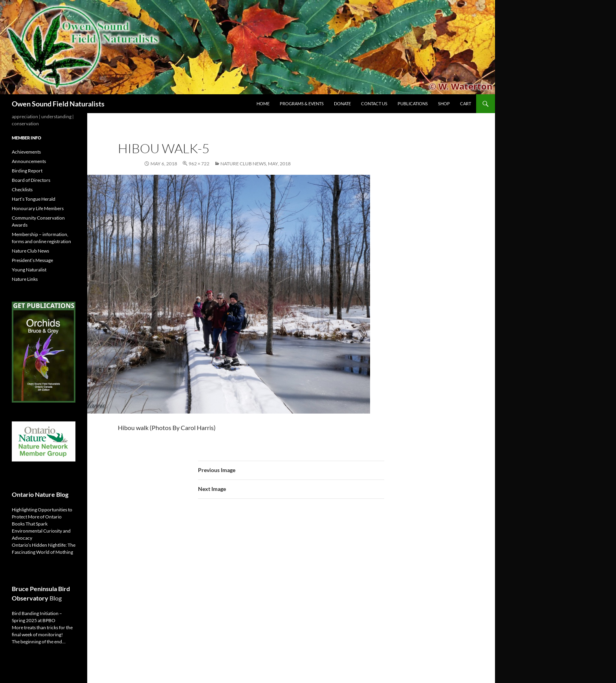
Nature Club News (30, 251)
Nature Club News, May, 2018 (256, 164)
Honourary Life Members (38, 208)
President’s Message (32, 260)
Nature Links (25, 279)
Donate (342, 103)
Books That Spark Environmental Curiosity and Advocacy (41, 531)
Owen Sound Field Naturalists (58, 104)
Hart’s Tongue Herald (34, 199)
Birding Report (27, 171)
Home (263, 103)
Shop (444, 103)
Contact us (374, 103)
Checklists (22, 190)
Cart (466, 103)
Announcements (29, 161)
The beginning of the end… (39, 642)
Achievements (26, 152)
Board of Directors (31, 180)
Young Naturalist (29, 270)
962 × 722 (199, 164)
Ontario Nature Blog (40, 494)
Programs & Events (302, 103)
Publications (413, 103)
